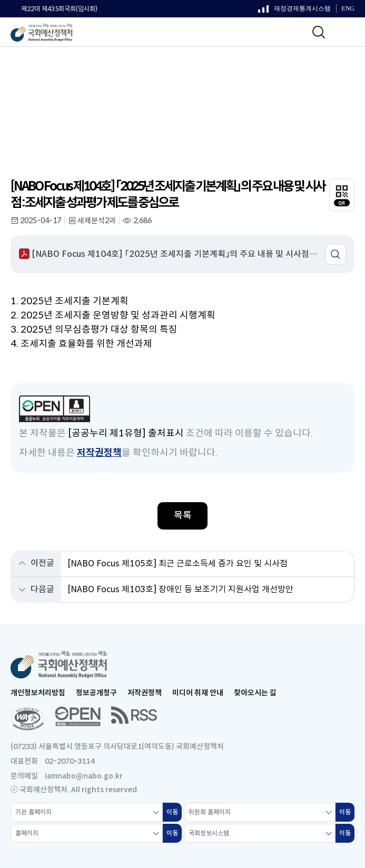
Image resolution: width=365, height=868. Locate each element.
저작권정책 (99, 453)
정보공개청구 (96, 693)
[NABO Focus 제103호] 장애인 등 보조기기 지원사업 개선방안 (180, 589)
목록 (183, 515)
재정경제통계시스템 (294, 11)
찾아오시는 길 (255, 693)
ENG (348, 9)
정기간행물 (47, 90)
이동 (174, 815)
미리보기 (336, 254)
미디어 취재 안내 (198, 693)
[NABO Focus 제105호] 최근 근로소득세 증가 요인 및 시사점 (177, 563)
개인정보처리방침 (38, 693)
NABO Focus (97, 90)
